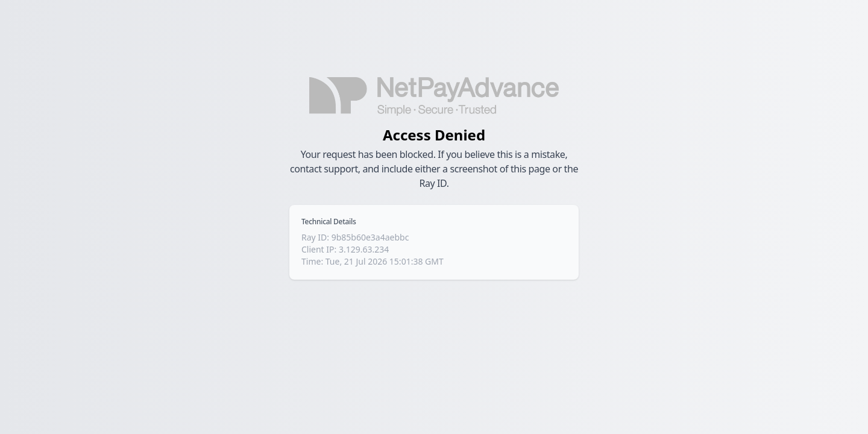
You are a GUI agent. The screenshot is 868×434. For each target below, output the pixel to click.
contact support (324, 169)
